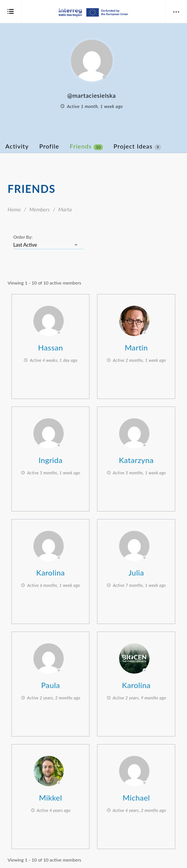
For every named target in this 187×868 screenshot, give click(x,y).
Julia (136, 572)
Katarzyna (136, 460)
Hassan (50, 347)
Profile (49, 146)
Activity (17, 146)
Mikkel (51, 798)
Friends (86, 146)
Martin (136, 347)
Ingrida (51, 460)
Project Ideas (137, 146)
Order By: (23, 237)
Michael (136, 798)
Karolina (51, 572)
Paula (50, 685)
